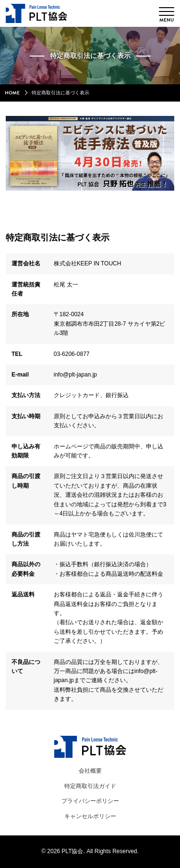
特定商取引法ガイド (90, 786)
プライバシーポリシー (90, 801)
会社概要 (90, 771)
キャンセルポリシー (90, 816)
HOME (12, 93)
